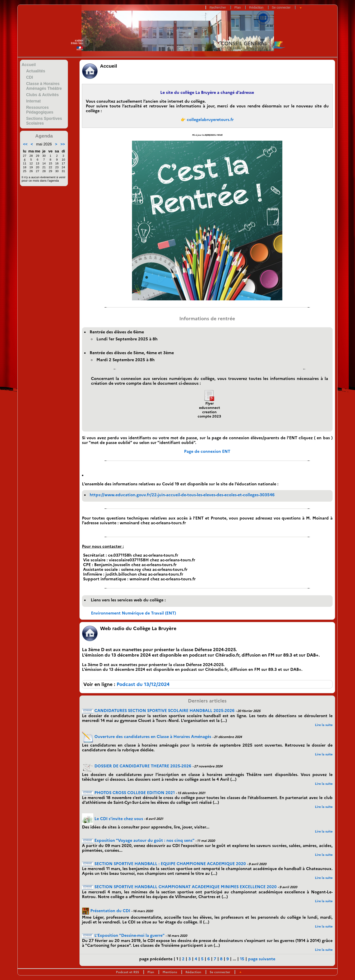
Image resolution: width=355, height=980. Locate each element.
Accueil (29, 65)
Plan (237, 7)
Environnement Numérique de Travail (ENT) (133, 613)
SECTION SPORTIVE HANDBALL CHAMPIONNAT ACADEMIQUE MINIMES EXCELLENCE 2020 (179, 887)
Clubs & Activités (42, 95)
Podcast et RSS (127, 972)
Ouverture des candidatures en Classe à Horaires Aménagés (147, 737)
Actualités (36, 71)
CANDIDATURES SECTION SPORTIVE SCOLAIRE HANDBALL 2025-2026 (158, 711)
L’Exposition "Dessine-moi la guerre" (123, 935)
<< (25, 144)
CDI (29, 77)
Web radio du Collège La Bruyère (138, 628)
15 (242, 959)
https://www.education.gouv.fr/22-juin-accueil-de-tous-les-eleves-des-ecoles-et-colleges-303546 (182, 495)
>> (63, 144)
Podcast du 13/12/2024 (143, 684)
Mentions (170, 972)
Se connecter (281, 7)
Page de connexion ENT (207, 451)
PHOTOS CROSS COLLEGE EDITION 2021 (128, 793)
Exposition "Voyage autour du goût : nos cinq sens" (138, 840)
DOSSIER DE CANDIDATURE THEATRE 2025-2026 (137, 766)
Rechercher (218, 7)
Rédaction (256, 7)
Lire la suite (324, 725)
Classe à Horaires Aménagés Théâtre (44, 86)
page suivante (262, 959)
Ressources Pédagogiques (40, 110)
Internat (33, 101)
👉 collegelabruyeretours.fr (207, 120)
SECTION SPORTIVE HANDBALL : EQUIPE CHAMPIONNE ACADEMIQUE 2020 (164, 864)
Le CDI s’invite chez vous (113, 819)
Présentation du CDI (106, 911)
